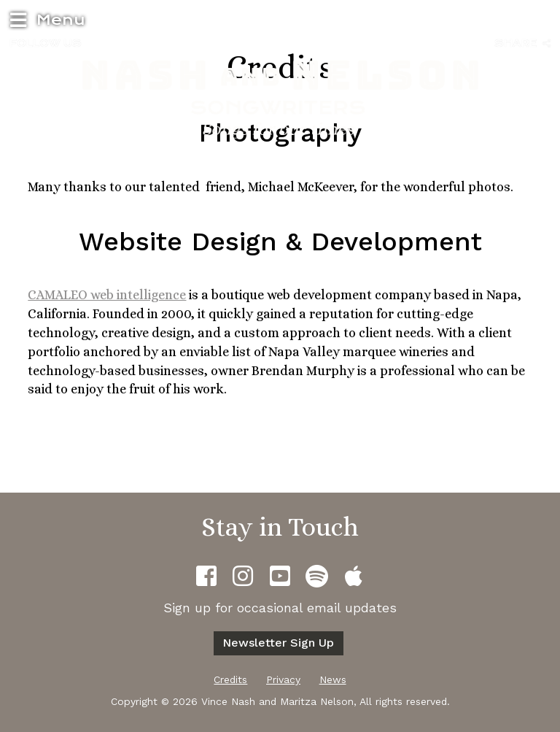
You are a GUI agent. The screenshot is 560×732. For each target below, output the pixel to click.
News (333, 679)
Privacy (283, 679)
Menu (46, 19)
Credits (230, 679)
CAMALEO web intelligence (107, 295)
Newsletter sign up (278, 643)
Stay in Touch (280, 527)
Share (522, 43)
